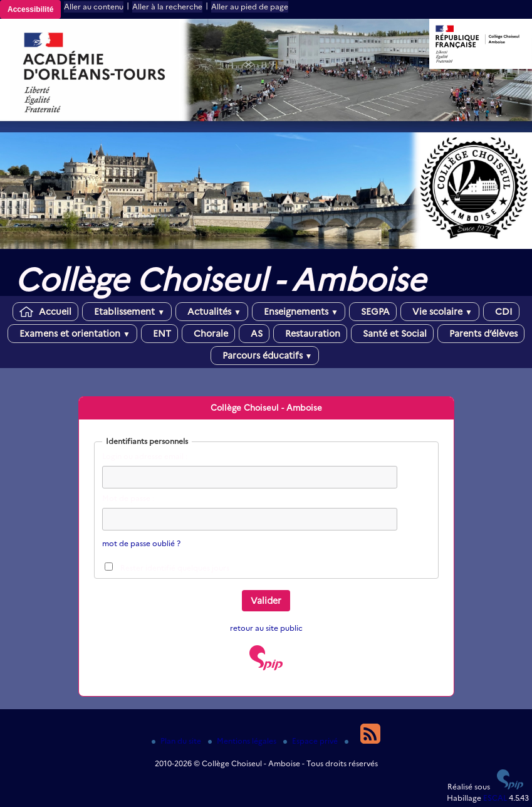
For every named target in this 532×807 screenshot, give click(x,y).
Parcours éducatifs (265, 356)
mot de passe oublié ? (141, 543)
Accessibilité (30, 9)
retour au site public (266, 628)
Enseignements (299, 312)
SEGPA (373, 312)
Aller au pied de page (250, 7)
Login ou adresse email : (145, 456)
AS (254, 334)
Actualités (212, 312)
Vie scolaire (440, 312)
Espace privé (311, 741)
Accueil (45, 312)
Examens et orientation (72, 334)
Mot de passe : (128, 498)
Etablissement (127, 312)
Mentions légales (243, 741)
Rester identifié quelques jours (175, 568)
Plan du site (177, 741)
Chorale (208, 334)
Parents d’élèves (481, 334)
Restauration (310, 334)
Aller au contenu (94, 7)
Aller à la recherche (167, 7)
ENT (159, 334)
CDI (501, 312)
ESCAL (495, 798)
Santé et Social (392, 334)
